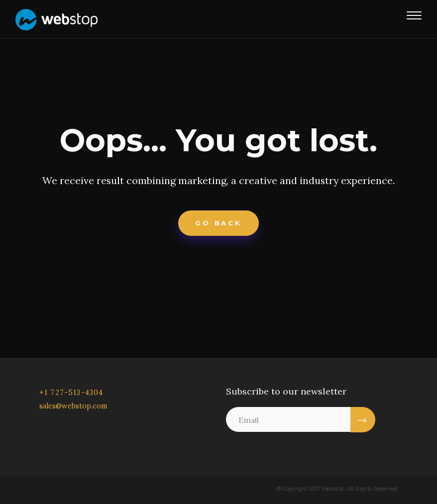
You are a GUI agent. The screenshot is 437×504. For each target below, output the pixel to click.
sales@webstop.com (73, 406)
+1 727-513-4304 (71, 393)
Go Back (218, 224)
